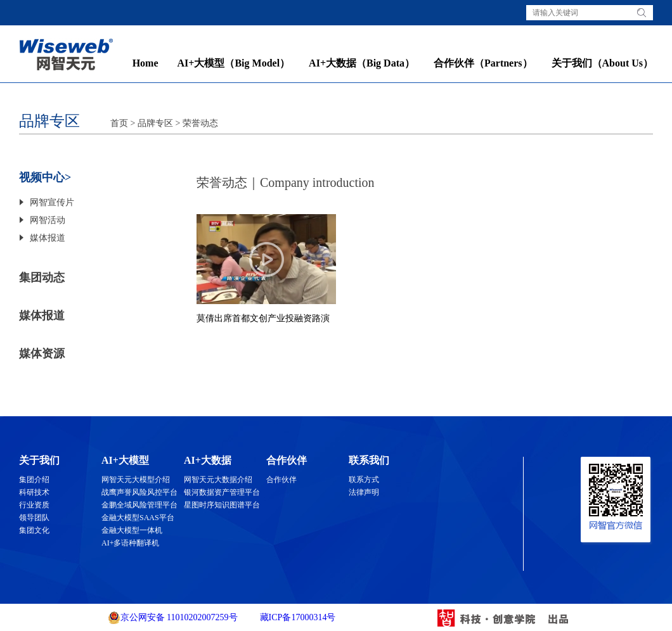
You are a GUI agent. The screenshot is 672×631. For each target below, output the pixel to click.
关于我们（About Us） (602, 63)
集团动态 (42, 277)
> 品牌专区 (151, 123)
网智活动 (48, 220)
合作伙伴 (281, 480)
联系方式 (364, 480)
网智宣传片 (52, 202)
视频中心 (42, 177)
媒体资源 (42, 354)
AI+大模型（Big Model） (234, 63)
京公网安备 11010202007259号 (173, 618)
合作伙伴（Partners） (483, 63)
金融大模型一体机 (132, 530)
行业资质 (34, 505)
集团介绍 (34, 480)
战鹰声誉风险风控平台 (139, 492)
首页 (119, 123)
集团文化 (34, 530)
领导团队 (34, 518)
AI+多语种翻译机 (130, 543)
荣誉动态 (200, 123)
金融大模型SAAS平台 (138, 518)
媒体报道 (48, 238)
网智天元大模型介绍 (136, 480)
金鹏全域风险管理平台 (139, 505)
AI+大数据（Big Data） (362, 63)
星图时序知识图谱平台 (222, 505)
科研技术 (34, 492)
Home (145, 63)
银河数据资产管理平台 (222, 492)
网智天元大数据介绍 (218, 480)
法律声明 (364, 492)
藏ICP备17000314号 (296, 617)
